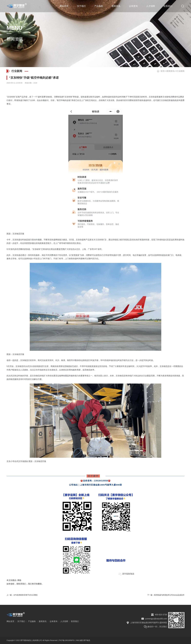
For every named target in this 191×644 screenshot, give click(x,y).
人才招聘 (151, 6)
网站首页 (64, 6)
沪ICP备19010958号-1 (67, 640)
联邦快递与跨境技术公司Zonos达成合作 (169, 595)
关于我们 (81, 6)
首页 (162, 71)
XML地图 (79, 640)
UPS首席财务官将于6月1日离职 (25, 595)
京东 (9, 97)
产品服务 (99, 6)
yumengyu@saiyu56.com (156, 619)
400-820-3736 (161, 615)
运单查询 (133, 6)
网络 (19, 580)
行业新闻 (181, 71)
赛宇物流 (87, 640)
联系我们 (168, 6)
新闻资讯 (116, 6)
